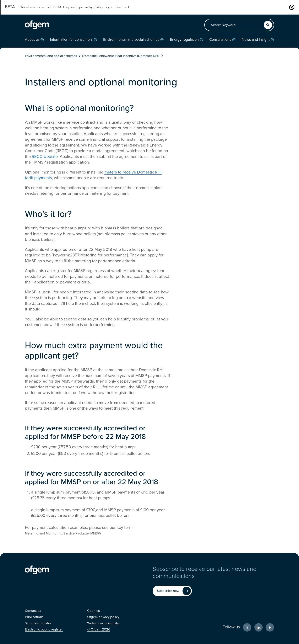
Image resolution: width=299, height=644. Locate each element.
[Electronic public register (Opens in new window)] (44, 629)
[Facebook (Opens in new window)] (270, 627)
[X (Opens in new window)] (247, 627)
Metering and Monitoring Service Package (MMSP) (63, 533)
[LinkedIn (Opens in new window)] (259, 627)
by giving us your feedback (109, 7)
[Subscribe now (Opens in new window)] (172, 591)
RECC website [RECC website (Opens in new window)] (45, 157)
